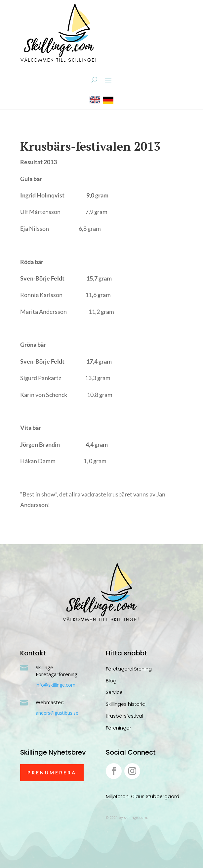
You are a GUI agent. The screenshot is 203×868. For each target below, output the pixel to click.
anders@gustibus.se (57, 713)
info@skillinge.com (56, 685)
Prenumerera (52, 773)
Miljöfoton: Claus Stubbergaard (142, 796)
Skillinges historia (126, 704)
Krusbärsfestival (124, 716)
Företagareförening (129, 669)
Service (114, 692)
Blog (111, 681)
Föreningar (119, 728)
